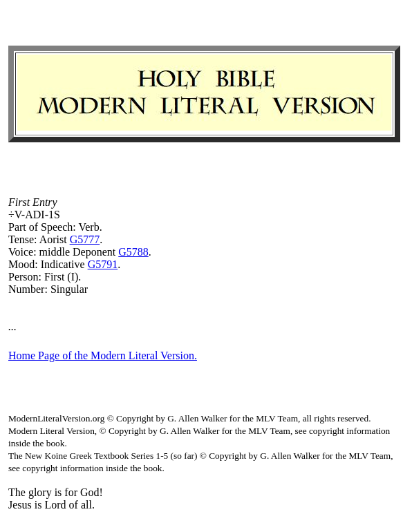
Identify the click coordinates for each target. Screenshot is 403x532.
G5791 (103, 264)
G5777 (85, 239)
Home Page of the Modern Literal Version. (103, 355)
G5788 (133, 252)
